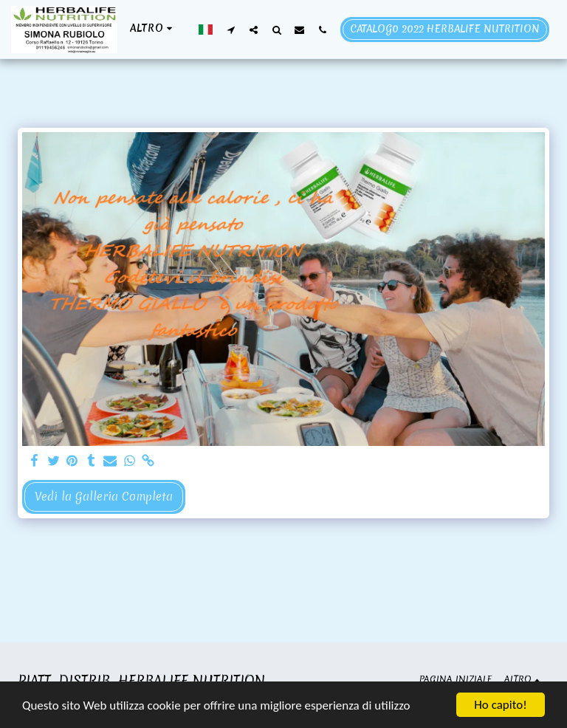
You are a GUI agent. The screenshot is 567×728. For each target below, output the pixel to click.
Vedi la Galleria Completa (104, 497)
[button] (231, 30)
